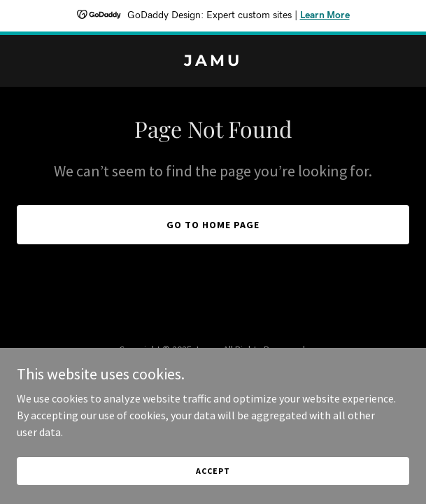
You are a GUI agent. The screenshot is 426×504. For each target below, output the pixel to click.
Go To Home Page (213, 225)
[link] (213, 62)
